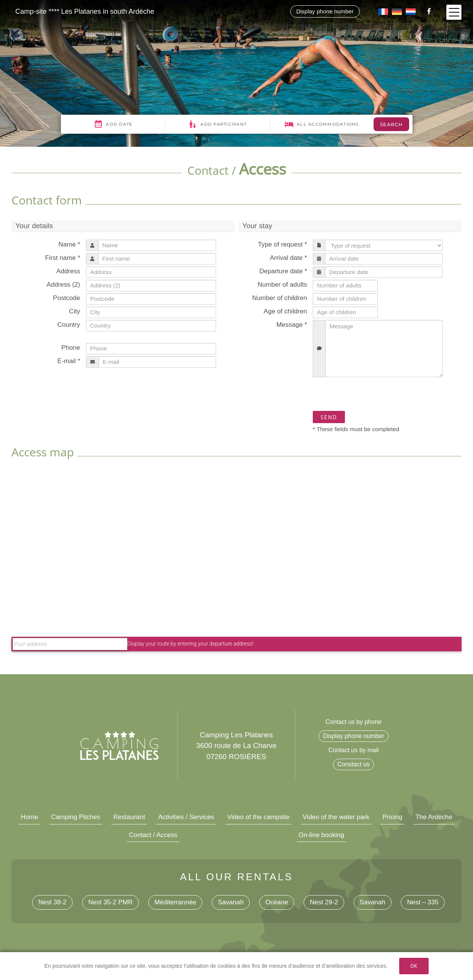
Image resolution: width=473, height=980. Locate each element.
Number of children (280, 298)
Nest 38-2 (52, 902)
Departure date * (283, 271)
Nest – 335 (423, 902)
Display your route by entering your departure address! (133, 644)
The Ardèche (434, 817)
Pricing (392, 817)
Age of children (285, 311)
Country (69, 325)
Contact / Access (153, 835)
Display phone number (325, 11)
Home (29, 817)
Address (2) (63, 285)
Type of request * (282, 244)
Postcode (67, 298)
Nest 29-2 (324, 902)
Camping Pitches (76, 817)
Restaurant (129, 817)
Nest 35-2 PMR (111, 902)
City (74, 311)
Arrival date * (289, 258)
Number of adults (282, 285)
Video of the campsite (258, 817)
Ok (414, 966)
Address (68, 271)
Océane (277, 902)
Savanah (231, 902)
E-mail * (69, 361)
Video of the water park (336, 817)
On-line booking (321, 835)
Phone (71, 348)
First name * (63, 258)
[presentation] (371, 394)
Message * (292, 325)
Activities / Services (186, 817)
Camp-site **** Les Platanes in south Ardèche (85, 11)
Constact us (353, 764)
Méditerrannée (176, 902)
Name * (69, 244)
